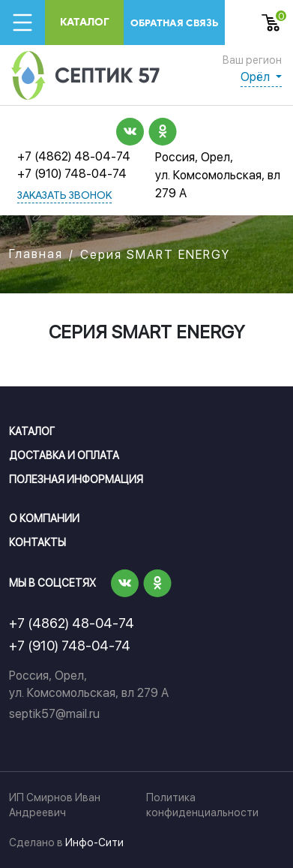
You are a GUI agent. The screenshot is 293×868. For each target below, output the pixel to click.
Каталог (85, 22)
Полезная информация (76, 479)
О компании (44, 518)
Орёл (257, 77)
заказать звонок (64, 196)
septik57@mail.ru (54, 714)
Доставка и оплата (64, 455)
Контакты (37, 542)
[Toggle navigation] (22, 23)
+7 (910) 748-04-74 (72, 174)
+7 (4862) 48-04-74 (74, 156)
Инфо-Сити (94, 842)
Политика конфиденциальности (202, 805)
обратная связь (174, 23)
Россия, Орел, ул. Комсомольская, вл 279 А (218, 175)
